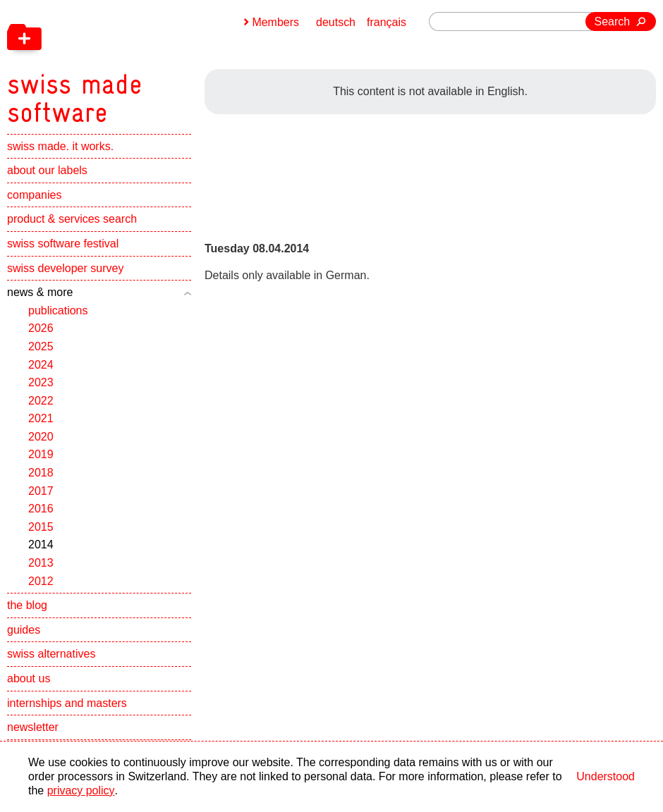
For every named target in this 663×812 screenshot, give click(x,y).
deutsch (336, 22)
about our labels (47, 171)
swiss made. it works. (60, 146)
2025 (41, 346)
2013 (41, 563)
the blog (27, 606)
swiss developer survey (65, 268)
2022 (41, 401)
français (387, 22)
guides (24, 630)
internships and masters (67, 703)
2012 (41, 581)
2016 (41, 509)
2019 (41, 455)
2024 (41, 365)
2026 (41, 329)
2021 (41, 419)
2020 (41, 437)
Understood (606, 776)
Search (613, 21)
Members (275, 22)
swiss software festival (63, 244)
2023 (41, 383)
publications (58, 310)
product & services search (72, 220)
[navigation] (148, 63)
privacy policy (81, 791)
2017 (41, 491)
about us (29, 678)
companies (34, 195)
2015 (41, 527)
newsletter (33, 728)
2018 (41, 473)
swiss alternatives (51, 654)
